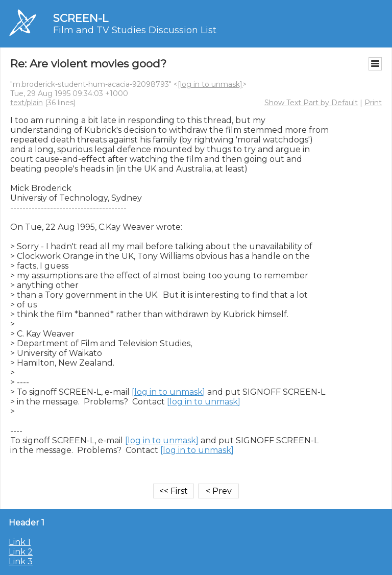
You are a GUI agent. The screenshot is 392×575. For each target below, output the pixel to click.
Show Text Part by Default (311, 103)
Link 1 (20, 542)
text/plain (27, 103)
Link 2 (21, 552)
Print (373, 103)
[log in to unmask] (210, 84)
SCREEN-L (81, 18)
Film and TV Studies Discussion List (135, 30)
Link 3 (21, 561)
